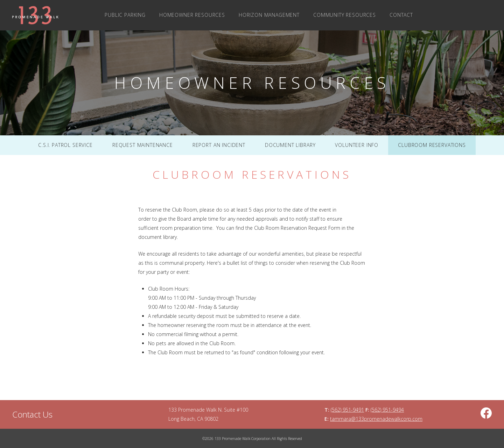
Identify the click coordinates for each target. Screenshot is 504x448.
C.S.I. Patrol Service (65, 145)
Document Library (290, 145)
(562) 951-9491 (347, 410)
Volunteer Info (357, 145)
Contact (401, 15)
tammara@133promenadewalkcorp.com (376, 419)
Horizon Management (269, 15)
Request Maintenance (143, 145)
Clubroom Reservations (432, 145)
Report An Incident (219, 145)
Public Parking (125, 15)
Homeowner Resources (192, 15)
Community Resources (345, 15)
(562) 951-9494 (387, 410)
